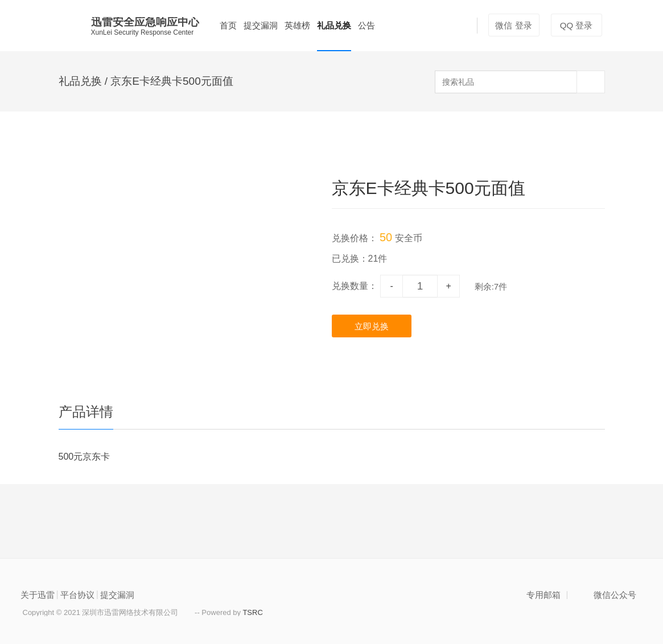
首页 (228, 25)
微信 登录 (513, 25)
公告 (366, 25)
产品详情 (86, 412)
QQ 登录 (576, 25)
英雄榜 (297, 25)
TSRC (252, 612)
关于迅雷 (38, 595)
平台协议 (77, 595)
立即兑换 (372, 326)
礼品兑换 (334, 25)
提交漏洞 (261, 25)
